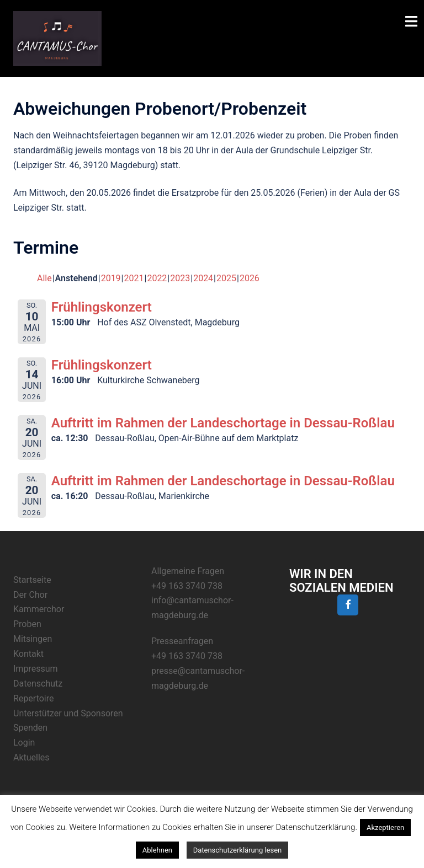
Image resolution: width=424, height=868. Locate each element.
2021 (134, 278)
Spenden (30, 728)
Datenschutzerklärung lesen (238, 850)
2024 (203, 278)
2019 (111, 278)
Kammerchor (39, 609)
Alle (44, 278)
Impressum (36, 669)
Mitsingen (33, 639)
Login (24, 743)
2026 (250, 278)
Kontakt (28, 654)
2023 (180, 278)
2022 (157, 278)
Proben (27, 624)
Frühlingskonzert (102, 307)
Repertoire (33, 698)
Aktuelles (31, 757)
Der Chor (30, 595)
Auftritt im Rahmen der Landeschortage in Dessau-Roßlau (223, 423)
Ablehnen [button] (157, 850)
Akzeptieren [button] (385, 827)
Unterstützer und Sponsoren (68, 713)
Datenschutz (38, 684)
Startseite (32, 580)
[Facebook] (348, 605)
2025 (226, 278)
